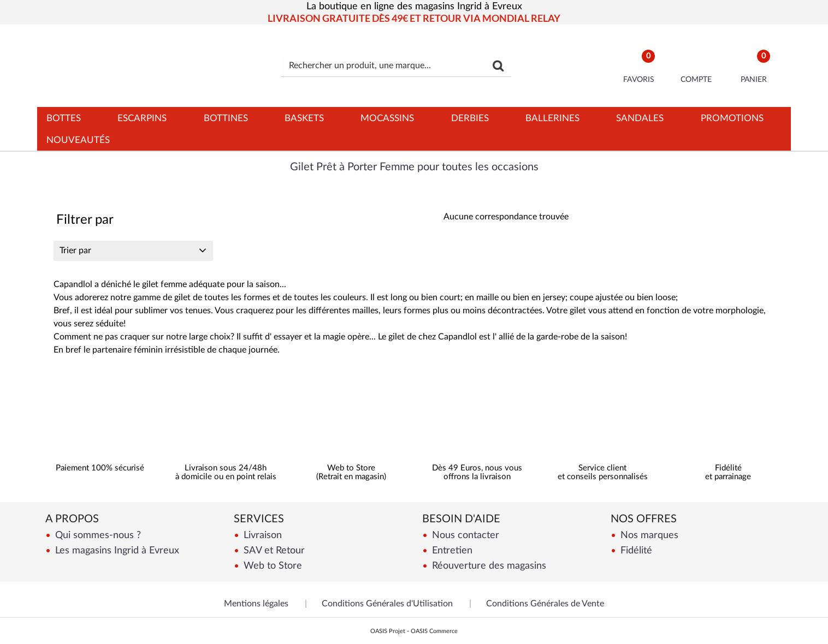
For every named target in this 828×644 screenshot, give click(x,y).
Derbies (470, 118)
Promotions (732, 118)
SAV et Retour (273, 550)
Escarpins (142, 118)
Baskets (304, 118)
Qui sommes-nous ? (97, 535)
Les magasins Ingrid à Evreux (116, 550)
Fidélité (635, 550)
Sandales (640, 118)
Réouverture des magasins (488, 566)
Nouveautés (78, 140)
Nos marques (648, 535)
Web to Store (271, 566)
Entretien (451, 550)
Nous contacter (464, 535)
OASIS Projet (388, 631)
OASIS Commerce (434, 631)
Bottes (64, 118)
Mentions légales (256, 604)
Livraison (261, 535)
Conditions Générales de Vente (545, 604)
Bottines (226, 118)
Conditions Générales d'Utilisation (387, 604)
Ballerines (552, 118)
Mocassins (387, 118)
